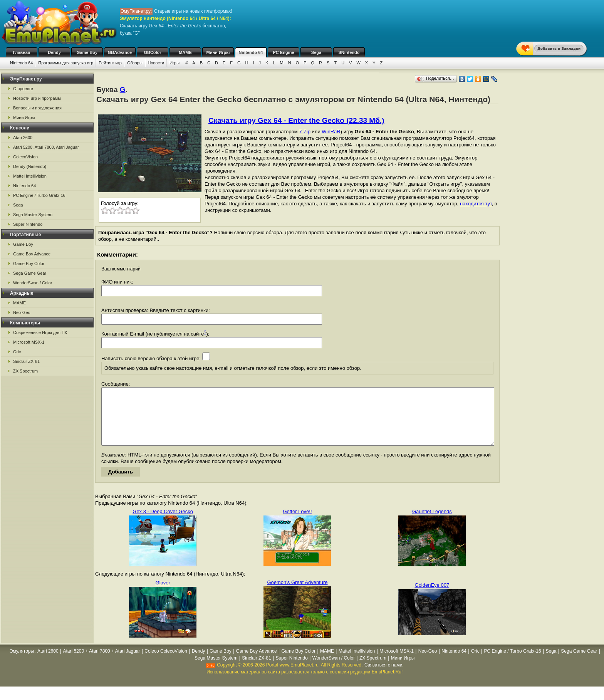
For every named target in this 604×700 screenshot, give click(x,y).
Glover (163, 594)
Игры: (175, 63)
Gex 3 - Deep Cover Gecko (163, 523)
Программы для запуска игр (66, 63)
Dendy (54, 52)
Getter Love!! (297, 523)
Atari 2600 (23, 138)
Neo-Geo (22, 312)
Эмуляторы (22, 663)
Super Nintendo (28, 224)
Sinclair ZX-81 (26, 361)
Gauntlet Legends (432, 523)
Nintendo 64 (251, 52)
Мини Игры (218, 52)
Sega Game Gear (30, 273)
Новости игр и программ (37, 98)
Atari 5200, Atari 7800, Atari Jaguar (46, 147)
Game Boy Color (29, 264)
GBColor (152, 52)
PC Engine (283, 52)
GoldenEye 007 (432, 597)
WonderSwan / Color (33, 283)
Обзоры (135, 63)
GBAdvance (120, 52)
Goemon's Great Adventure (297, 594)
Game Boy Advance (32, 254)
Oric (17, 352)
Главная (22, 52)
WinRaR (331, 132)
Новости (156, 63)
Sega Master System (33, 215)
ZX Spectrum (25, 371)
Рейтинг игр (110, 63)
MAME (185, 52)
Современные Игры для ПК (40, 332)
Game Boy (87, 52)
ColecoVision (25, 157)
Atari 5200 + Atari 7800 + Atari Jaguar (101, 663)
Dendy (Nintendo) (30, 166)
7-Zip (305, 132)
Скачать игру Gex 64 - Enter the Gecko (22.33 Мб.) (296, 120)
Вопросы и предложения (37, 108)
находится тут (476, 204)
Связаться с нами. (384, 676)
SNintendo (349, 52)
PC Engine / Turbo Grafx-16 (39, 195)
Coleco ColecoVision (166, 663)
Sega (316, 52)
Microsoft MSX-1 (29, 342)
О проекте (23, 89)
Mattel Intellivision (30, 176)
